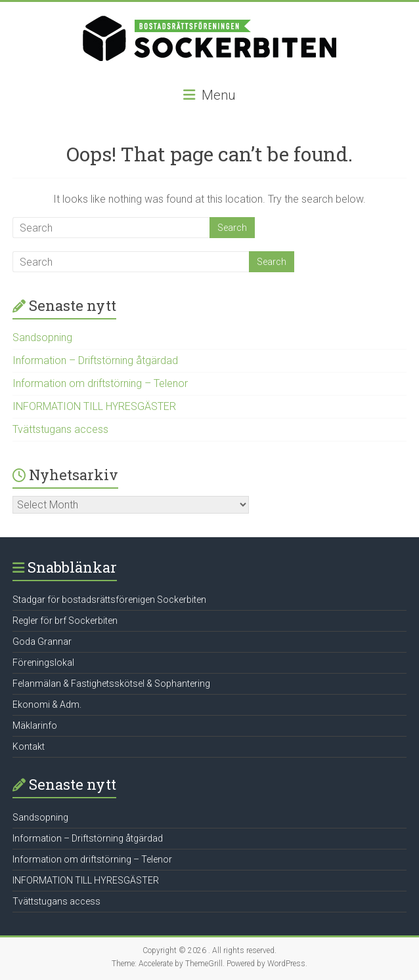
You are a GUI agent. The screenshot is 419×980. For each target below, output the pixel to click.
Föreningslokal (43, 663)
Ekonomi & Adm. (47, 704)
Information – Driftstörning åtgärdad (95, 360)
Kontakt (29, 746)
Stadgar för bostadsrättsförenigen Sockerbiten (109, 600)
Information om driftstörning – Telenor (100, 383)
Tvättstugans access (60, 429)
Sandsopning (42, 337)
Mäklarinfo (35, 725)
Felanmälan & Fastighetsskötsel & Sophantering (111, 684)
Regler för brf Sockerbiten (65, 621)
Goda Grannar (42, 642)
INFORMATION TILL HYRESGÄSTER (94, 406)
